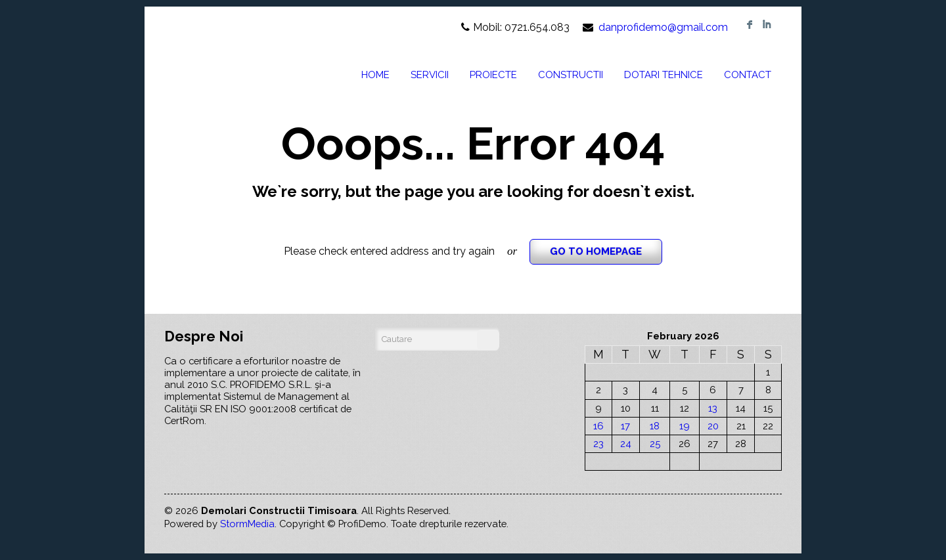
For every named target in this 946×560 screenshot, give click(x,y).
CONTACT (748, 75)
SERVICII (430, 75)
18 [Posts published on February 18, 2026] (655, 426)
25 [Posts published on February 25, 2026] (655, 443)
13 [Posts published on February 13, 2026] (713, 408)
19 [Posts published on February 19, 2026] (685, 426)
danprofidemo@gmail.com (663, 27)
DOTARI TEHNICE (664, 75)
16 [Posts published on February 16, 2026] (598, 426)
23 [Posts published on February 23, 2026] (598, 443)
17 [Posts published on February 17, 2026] (625, 426)
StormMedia (247, 524)
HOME (375, 75)
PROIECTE (493, 75)
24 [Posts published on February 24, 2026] (626, 443)
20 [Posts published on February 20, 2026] (713, 426)
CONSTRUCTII (571, 75)
